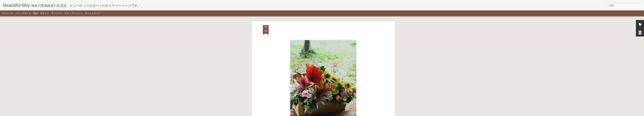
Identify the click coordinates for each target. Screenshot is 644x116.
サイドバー (57, 13)
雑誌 (35, 13)
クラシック (7, 13)
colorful (327, 75)
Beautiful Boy (340, 70)
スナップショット (74, 13)
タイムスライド (93, 13)
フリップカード (23, 13)
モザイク (44, 13)
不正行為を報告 (338, 114)
